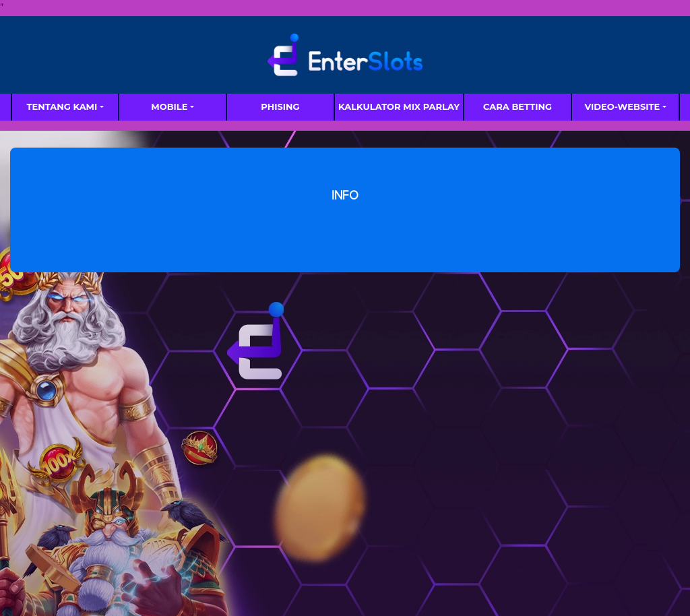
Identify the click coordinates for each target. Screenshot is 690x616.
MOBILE (169, 106)
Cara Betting (517, 106)
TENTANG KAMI (62, 106)
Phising (280, 106)
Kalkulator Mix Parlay (399, 106)
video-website (622, 106)
